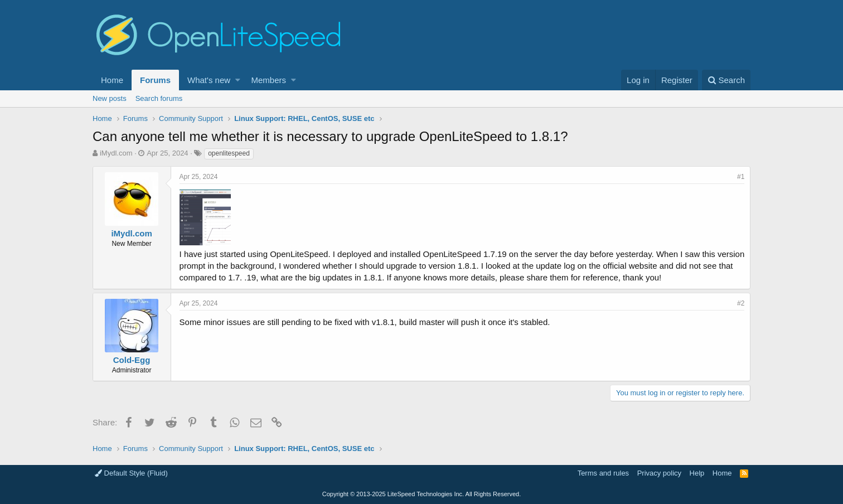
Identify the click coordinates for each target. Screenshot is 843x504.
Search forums (159, 98)
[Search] (726, 80)
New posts (110, 98)
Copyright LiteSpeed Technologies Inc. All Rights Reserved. (421, 494)
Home (112, 80)
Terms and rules (603, 473)
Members (269, 80)
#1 (741, 177)
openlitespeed (229, 153)
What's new (209, 80)
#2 (741, 303)
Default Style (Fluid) (131, 473)
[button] (238, 80)
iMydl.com (116, 153)
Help (697, 473)
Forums (155, 80)
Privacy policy (659, 473)
